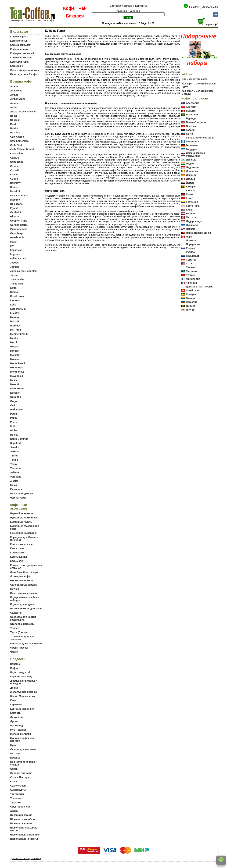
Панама (190, 229)
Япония (190, 310)
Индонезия (193, 167)
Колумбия (192, 202)
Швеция (191, 294)
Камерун (191, 187)
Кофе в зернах (19, 37)
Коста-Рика (193, 206)
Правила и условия (128, 11)
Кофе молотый (19, 41)
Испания (191, 175)
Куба (189, 210)
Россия (190, 248)
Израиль (191, 160)
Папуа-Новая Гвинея (198, 233)
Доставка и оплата (121, 6)
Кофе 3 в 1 (17, 66)
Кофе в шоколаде (21, 58)
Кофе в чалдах (19, 49)
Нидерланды (194, 221)
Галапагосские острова (200, 138)
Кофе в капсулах (20, 45)
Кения (190, 194)
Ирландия (192, 171)
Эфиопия (192, 302)
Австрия (191, 107)
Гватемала (192, 141)
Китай (189, 198)
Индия (190, 163)
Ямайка (190, 306)
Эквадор (191, 298)
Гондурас (192, 149)
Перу (189, 237)
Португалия (193, 244)
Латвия (190, 214)
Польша (191, 240)
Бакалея (75, 16)
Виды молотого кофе (194, 79)
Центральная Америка (200, 287)
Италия (190, 179)
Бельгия (191, 111)
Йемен (190, 183)
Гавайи (190, 130)
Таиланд (191, 267)
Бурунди (191, 118)
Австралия (192, 103)
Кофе (69, 8)
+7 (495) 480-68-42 (203, 7)
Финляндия (193, 279)
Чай (83, 8)
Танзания (192, 271)
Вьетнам (191, 126)
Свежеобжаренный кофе (25, 70)
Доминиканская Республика (195, 154)
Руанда (190, 252)
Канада (190, 190)
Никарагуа (192, 225)
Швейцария (193, 290)
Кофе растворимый (22, 53)
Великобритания (196, 122)
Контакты (141, 6)
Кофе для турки (20, 62)
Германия (192, 145)
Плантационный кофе (24, 74)
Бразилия (192, 115)
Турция (190, 275)
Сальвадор (193, 256)
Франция (191, 283)
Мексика (191, 217)
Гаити (189, 134)
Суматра (191, 260)
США (189, 264)
